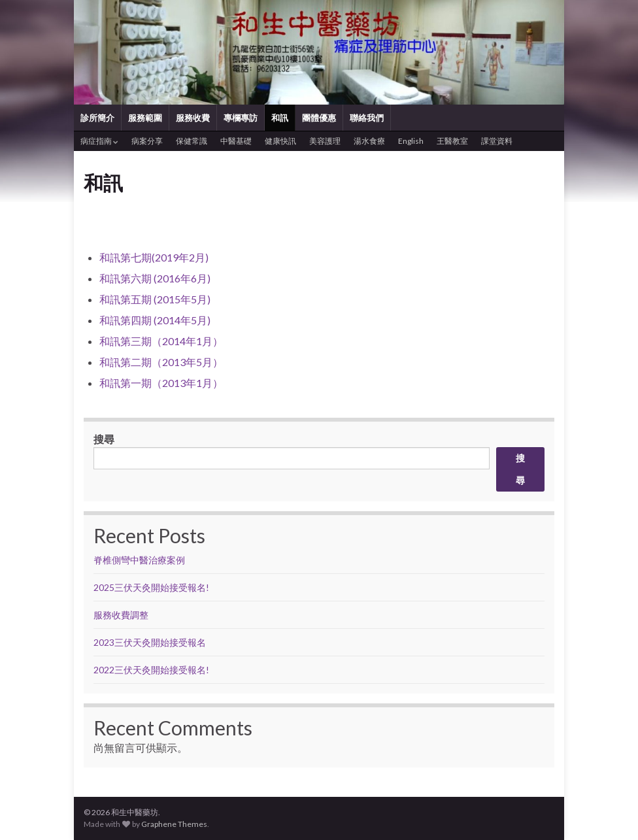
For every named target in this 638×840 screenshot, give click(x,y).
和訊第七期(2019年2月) (154, 257)
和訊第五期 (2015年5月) (155, 299)
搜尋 (104, 439)
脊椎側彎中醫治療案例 (140, 560)
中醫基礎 (236, 141)
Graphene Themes (174, 824)
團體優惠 (319, 118)
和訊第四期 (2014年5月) (155, 320)
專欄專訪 (241, 118)
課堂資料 (497, 141)
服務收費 (193, 118)
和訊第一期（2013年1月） (161, 383)
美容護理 (325, 141)
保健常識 (192, 141)
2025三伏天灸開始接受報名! (151, 587)
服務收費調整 (121, 615)
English (411, 141)
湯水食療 (369, 141)
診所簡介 (97, 118)
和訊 (280, 118)
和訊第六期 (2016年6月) (155, 278)
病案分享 (147, 141)
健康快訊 (280, 141)
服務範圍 (145, 118)
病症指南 (99, 141)
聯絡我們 (367, 118)
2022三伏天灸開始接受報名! (151, 670)
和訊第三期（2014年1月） (161, 341)
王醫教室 (452, 141)
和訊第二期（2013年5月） (161, 362)
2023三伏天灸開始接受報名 (150, 642)
